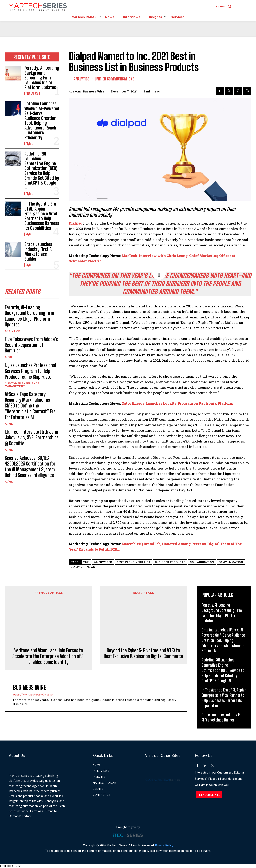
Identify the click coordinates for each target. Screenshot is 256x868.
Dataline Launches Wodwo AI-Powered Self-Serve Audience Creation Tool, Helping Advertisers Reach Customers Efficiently (42, 120)
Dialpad (76, 223)
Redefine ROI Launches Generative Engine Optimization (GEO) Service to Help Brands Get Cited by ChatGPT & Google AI (42, 171)
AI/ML (29, 144)
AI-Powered (103, 562)
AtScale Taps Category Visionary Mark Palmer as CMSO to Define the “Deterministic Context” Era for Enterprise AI (30, 406)
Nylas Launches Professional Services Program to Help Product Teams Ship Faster (30, 371)
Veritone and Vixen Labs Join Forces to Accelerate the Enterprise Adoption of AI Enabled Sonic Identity (48, 627)
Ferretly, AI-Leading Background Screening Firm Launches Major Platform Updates (42, 78)
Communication (231, 562)
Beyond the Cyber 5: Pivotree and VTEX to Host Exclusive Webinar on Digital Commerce (143, 619)
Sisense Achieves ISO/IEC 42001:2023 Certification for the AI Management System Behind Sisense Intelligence (30, 466)
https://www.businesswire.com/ (33, 666)
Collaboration (202, 562)
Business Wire (93, 91)
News (91, 567)
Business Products (170, 562)
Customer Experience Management (22, 385)
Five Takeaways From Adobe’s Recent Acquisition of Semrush (31, 345)
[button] (224, 6)
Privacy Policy (164, 845)
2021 (86, 562)
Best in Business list (133, 562)
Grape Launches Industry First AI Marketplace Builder (38, 252)
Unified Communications (115, 79)
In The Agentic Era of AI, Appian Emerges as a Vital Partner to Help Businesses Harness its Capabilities (42, 216)
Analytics (32, 93)
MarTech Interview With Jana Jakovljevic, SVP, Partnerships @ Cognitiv (32, 438)
